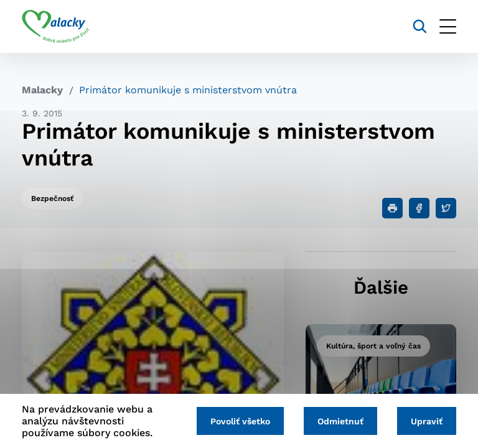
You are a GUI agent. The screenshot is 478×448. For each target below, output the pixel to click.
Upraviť (427, 421)
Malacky (42, 90)
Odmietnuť (340, 421)
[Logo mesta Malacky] (56, 27)
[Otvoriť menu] (448, 26)
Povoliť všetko (240, 421)
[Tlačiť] (392, 208)
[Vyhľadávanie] (420, 26)
